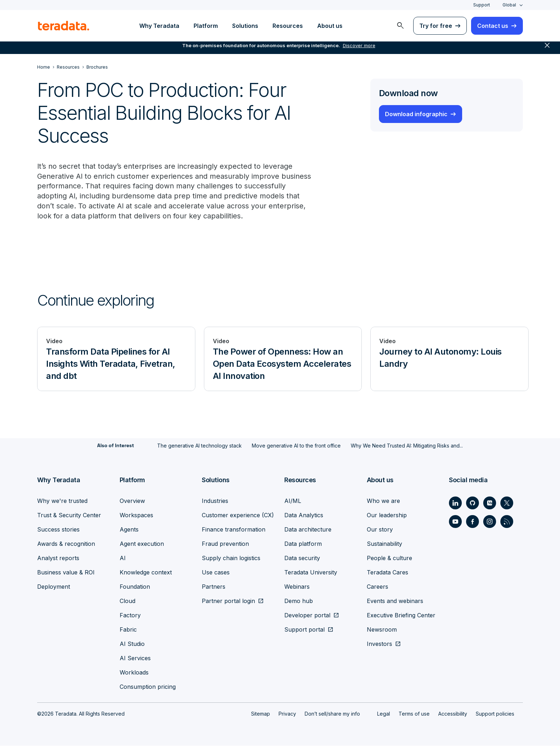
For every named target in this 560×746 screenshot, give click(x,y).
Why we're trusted (62, 501)
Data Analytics (304, 515)
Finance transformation (234, 530)
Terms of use (414, 714)
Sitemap (261, 714)
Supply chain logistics (231, 558)
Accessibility (453, 714)
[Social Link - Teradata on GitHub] (472, 503)
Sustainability (384, 544)
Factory (130, 616)
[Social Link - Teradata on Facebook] (472, 522)
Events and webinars (395, 601)
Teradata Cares (387, 573)
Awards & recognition (66, 544)
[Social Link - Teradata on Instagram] (490, 522)
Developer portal (307, 616)
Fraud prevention (225, 544)
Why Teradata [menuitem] (159, 26)
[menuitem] (400, 26)
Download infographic (416, 114)
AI (123, 558)
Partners (214, 587)
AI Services (135, 658)
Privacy (287, 714)
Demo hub (299, 601)
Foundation (135, 587)
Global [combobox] (509, 5)
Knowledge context (146, 573)
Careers (377, 587)
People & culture (389, 558)
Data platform (303, 544)
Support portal (304, 630)
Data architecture (308, 530)
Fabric (128, 630)
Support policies (495, 714)
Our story (380, 530)
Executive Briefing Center (401, 616)
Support (482, 5)
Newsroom (382, 630)
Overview (132, 501)
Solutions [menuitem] (245, 26)
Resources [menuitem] (288, 26)
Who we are (383, 501)
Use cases (216, 573)
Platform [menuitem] (206, 26)
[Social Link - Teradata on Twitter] (507, 503)
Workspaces (136, 515)
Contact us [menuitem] (493, 26)
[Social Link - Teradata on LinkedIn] (455, 503)
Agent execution (142, 544)
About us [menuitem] (330, 26)
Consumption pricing (148, 687)
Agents (129, 530)
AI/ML (293, 501)
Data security (302, 558)
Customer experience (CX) (238, 515)
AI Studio (132, 644)
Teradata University (311, 573)
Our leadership (387, 515)
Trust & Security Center (69, 515)
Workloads (134, 673)
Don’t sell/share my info (332, 714)
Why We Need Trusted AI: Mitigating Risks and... (407, 446)
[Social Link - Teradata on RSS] (507, 522)
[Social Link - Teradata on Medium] (490, 503)
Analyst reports (58, 558)
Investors (379, 644)
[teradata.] (64, 26)
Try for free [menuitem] (436, 26)
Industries (215, 501)
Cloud (127, 601)
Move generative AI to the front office (296, 446)
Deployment (54, 587)
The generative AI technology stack (199, 446)
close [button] (547, 50)
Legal (384, 714)
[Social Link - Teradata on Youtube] (455, 522)
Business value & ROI (66, 573)
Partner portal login (228, 601)
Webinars (297, 587)
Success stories (58, 530)
